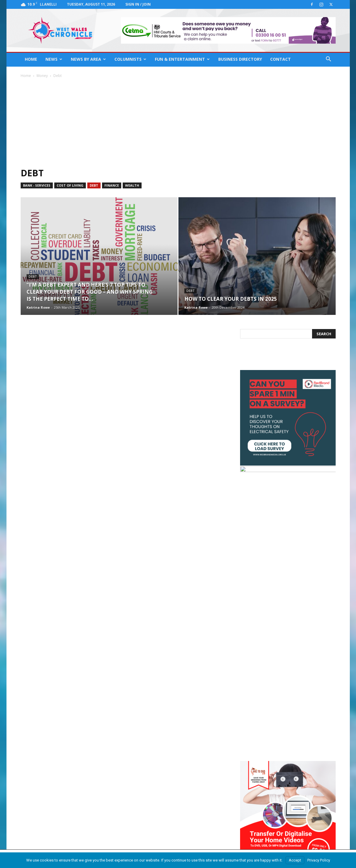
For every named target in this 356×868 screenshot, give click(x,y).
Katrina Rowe (38, 307)
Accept (295, 860)
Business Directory (240, 59)
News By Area (88, 59)
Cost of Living (70, 185)
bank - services (37, 185)
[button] (329, 60)
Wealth (132, 185)
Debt (94, 185)
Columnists (130, 59)
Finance (112, 185)
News (54, 59)
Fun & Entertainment (182, 59)
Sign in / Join (138, 4)
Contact (280, 59)
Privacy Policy (319, 860)
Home (31, 59)
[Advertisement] (178, 123)
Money (42, 76)
